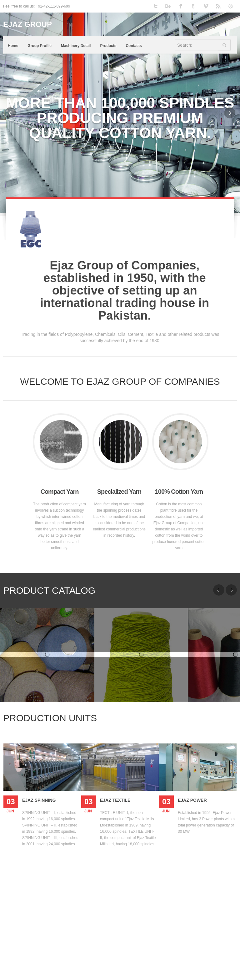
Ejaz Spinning (39, 800)
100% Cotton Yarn (179, 492)
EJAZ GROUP (27, 24)
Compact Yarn (59, 492)
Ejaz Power (192, 800)
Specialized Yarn (119, 492)
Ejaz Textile (115, 800)
